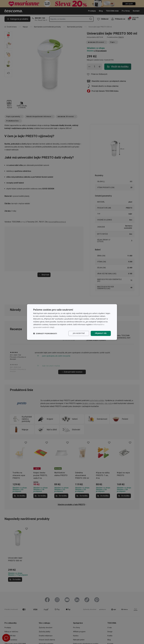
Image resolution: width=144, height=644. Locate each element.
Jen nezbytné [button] (79, 333)
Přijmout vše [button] (101, 333)
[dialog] (72, 322)
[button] (45, 333)
